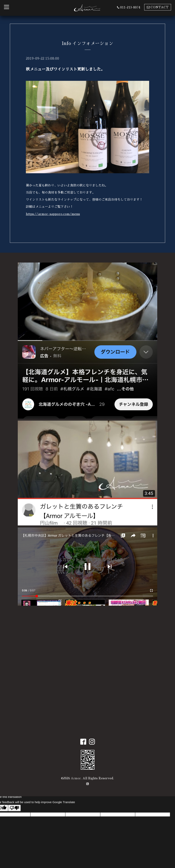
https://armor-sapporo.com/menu (53, 214)
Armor (76, 778)
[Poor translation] (14, 807)
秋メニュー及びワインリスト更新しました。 (65, 69)
